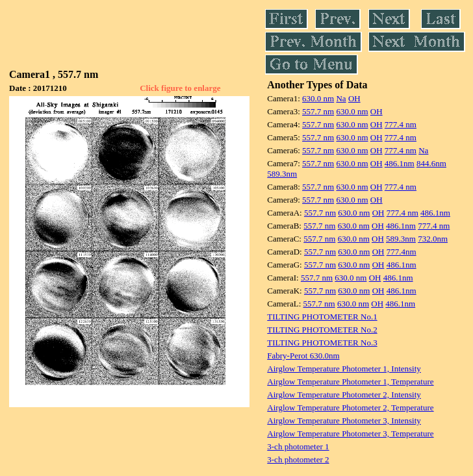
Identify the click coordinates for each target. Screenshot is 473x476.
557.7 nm (318, 111)
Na (341, 98)
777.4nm (402, 252)
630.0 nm (318, 98)
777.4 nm (401, 124)
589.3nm (282, 174)
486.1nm (400, 163)
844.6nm (431, 163)
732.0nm (433, 239)
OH (354, 98)
